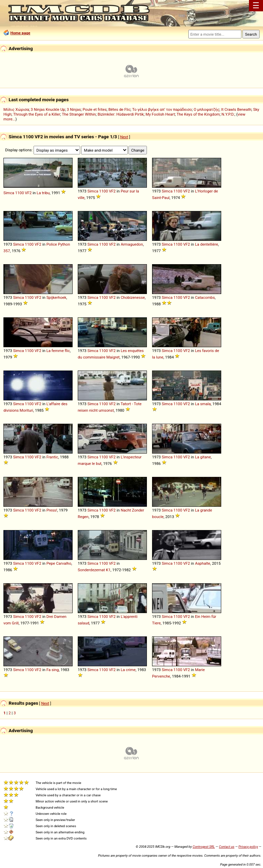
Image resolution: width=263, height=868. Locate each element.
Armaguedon (132, 244)
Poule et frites (95, 109)
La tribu (43, 193)
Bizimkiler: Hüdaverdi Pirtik (121, 114)
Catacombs (205, 297)
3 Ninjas (74, 109)
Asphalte (202, 563)
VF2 (28, 193)
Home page (20, 33)
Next (124, 137)
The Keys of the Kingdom (198, 114)
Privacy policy (248, 847)
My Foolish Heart (160, 114)
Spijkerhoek (56, 297)
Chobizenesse (133, 297)
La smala (203, 404)
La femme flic (58, 351)
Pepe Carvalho (59, 563)
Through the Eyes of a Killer (36, 114)
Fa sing (52, 670)
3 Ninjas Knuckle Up (48, 109)
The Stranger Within (79, 114)
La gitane (203, 457)
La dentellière (206, 244)
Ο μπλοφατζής (206, 109)
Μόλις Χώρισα (16, 109)
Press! (52, 510)
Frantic (52, 457)
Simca (9, 193)
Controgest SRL (204, 847)
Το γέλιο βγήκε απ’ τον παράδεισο (162, 109)
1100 (19, 193)
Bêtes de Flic (119, 109)
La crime (128, 670)
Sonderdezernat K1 (94, 570)
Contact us (227, 847)
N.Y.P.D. (228, 114)
